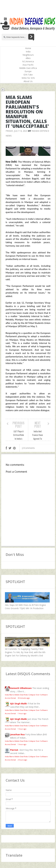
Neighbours (28, 55)
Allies (28, 58)
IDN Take (28, 75)
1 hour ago (22, 713)
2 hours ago (22, 760)
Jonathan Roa (17, 734)
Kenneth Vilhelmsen (21, 688)
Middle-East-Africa (28, 68)
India (28, 52)
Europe (28, 71)
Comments (28, 448)
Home (28, 48)
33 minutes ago (24, 698)
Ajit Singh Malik (19, 704)
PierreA (14, 750)
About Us (28, 81)
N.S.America (28, 61)
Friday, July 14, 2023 (17, 131)
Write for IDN (28, 78)
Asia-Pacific (28, 65)
